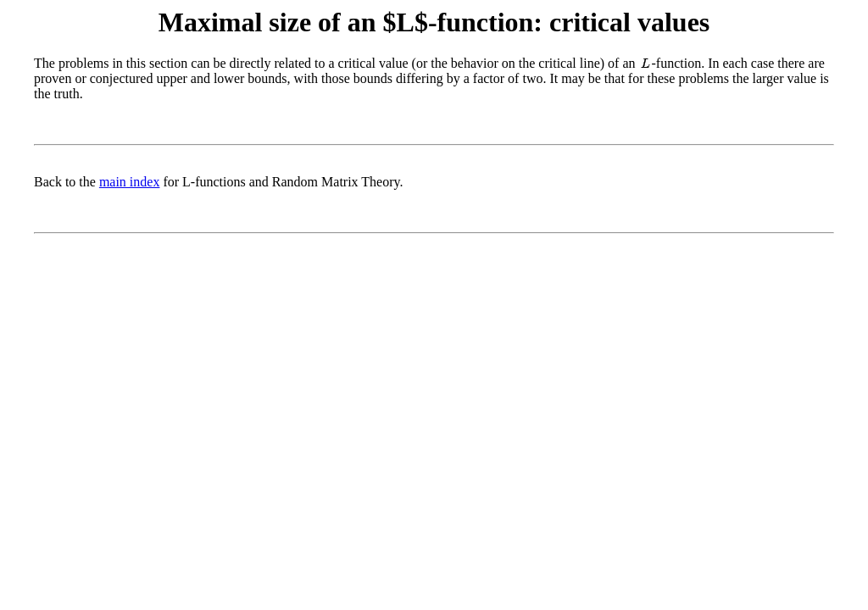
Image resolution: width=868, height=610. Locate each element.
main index (130, 182)
